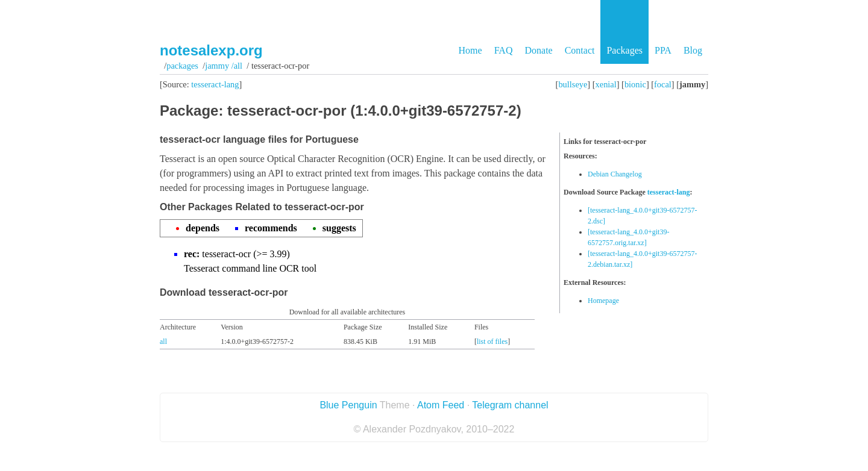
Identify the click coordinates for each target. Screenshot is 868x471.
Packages (624, 50)
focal (663, 84)
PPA (663, 50)
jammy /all (224, 66)
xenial (606, 84)
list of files (492, 342)
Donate (538, 50)
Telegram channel (510, 405)
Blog (693, 50)
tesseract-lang (215, 84)
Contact (580, 50)
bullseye (573, 84)
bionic (635, 84)
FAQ (504, 50)
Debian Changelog (615, 174)
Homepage (603, 301)
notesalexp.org (211, 50)
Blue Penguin (348, 405)
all (163, 342)
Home (470, 50)
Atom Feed (441, 405)
